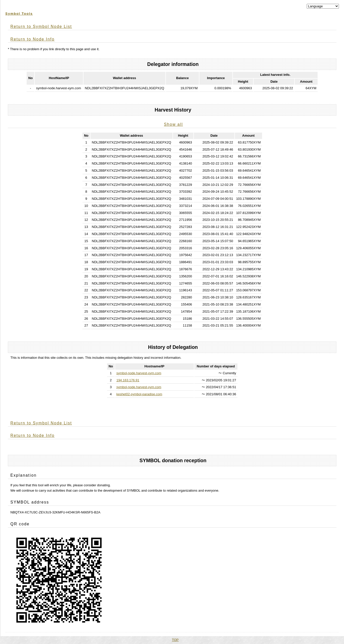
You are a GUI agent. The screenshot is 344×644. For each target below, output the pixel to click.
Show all (173, 124)
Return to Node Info (32, 39)
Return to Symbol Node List (41, 26)
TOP (175, 640)
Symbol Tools (19, 14)
